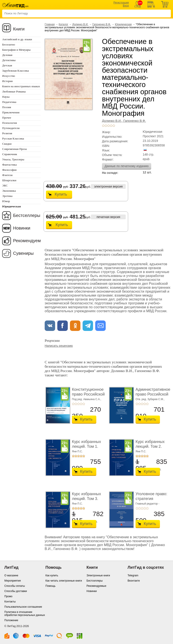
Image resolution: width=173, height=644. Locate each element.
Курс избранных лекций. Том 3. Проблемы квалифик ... (86, 501)
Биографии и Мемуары (16, 50)
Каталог (63, 24)
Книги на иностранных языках (21, 86)
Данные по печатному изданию (127, 166)
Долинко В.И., (113, 121)
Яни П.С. (77, 451)
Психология (9, 123)
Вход (126, 6)
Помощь (51, 586)
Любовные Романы (14, 91)
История (7, 81)
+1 (103, 126)
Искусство (9, 76)
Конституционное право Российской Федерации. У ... (88, 394)
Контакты (10, 602)
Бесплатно (9, 44)
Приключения (11, 112)
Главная (50, 24)
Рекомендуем (27, 241)
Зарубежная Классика (15, 71)
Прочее (7, 118)
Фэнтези (7, 175)
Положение (11, 620)
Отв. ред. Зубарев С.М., (150, 399)
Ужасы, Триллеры (13, 159)
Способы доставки (16, 591)
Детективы (9, 60)
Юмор (6, 201)
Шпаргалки (9, 180)
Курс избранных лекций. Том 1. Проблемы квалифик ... (86, 449)
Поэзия (7, 107)
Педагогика (9, 102)
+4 (111, 126)
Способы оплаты (15, 586)
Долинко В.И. (80, 24)
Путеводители (11, 128)
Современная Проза (14, 149)
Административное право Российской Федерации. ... (153, 394)
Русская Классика (13, 138)
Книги (19, 29)
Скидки (7, 144)
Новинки (22, 228)
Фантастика (9, 165)
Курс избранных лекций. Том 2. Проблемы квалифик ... (150, 449)
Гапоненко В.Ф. (102, 24)
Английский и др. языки (17, 39)
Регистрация (121, 3)
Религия (7, 133)
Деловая (7, 55)
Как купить (52, 575)
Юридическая (123, 24)
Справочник (10, 154)
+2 (106, 126)
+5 (114, 126)
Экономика (9, 191)
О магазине (11, 575)
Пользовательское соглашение (23, 607)
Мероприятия (13, 581)
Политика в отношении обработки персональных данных (25, 614)
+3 (109, 126)
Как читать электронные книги (64, 581)
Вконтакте (134, 581)
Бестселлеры (27, 215)
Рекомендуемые (96, 586)
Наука (6, 97)
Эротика (7, 196)
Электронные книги (98, 575)
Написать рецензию (59, 346)
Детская (7, 65)
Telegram (133, 575)
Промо (8, 596)
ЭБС (5, 185)
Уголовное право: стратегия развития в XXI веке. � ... (151, 501)
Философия (9, 170)
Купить (61, 194)
